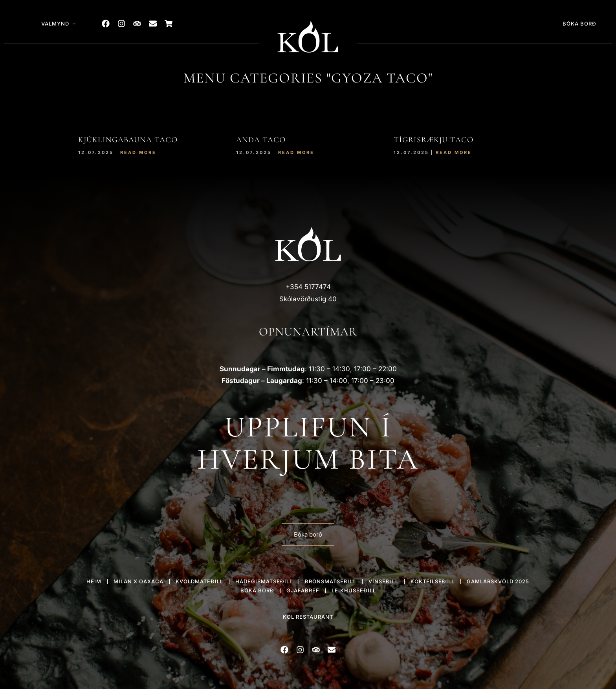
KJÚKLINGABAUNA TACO (128, 140)
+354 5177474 (308, 287)
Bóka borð (579, 24)
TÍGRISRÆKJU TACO (434, 140)
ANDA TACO (261, 140)
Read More (138, 152)
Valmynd (55, 24)
